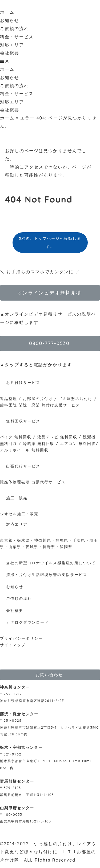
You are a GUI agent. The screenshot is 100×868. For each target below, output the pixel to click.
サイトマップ (13, 645)
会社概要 (10, 53)
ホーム (7, 12)
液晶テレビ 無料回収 (57, 437)
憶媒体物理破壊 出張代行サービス (33, 482)
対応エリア (12, 45)
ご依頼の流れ (14, 28)
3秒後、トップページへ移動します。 (50, 242)
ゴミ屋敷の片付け (75, 399)
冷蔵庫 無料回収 (39, 444)
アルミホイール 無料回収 (24, 450)
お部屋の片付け (38, 399)
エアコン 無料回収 (78, 444)
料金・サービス (17, 37)
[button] (50, 61)
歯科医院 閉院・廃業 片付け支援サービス (40, 405)
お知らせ (10, 20)
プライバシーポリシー (21, 638)
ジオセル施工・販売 (19, 514)
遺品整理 (9, 399)
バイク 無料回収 (16, 437)
